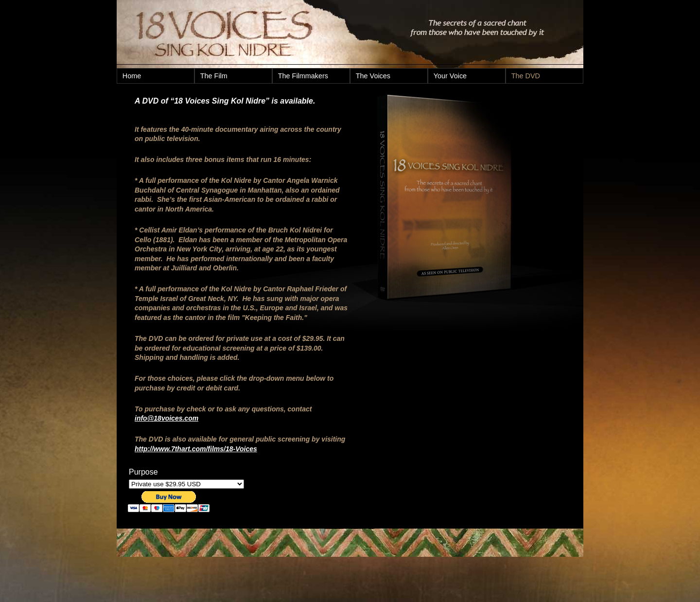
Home (132, 76)
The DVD (526, 76)
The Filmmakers (303, 76)
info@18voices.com (166, 418)
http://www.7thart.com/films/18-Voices (196, 449)
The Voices (373, 76)
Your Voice (450, 76)
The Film (214, 76)
